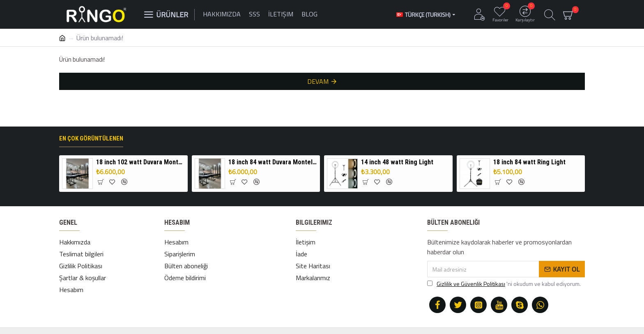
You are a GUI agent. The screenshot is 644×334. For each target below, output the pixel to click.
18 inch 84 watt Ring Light (529, 162)
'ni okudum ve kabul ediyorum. (504, 284)
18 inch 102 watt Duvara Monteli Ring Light (140, 162)
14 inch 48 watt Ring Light (397, 162)
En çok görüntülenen (91, 138)
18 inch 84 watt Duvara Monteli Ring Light (273, 162)
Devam (318, 81)
